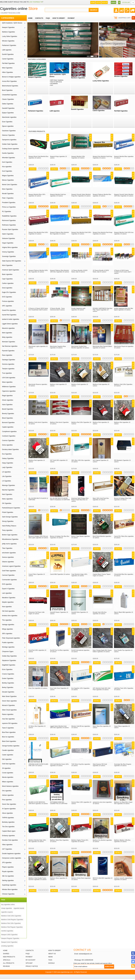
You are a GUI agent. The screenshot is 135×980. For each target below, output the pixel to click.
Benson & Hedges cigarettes (11, 77)
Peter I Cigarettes (8, 198)
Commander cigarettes (9, 580)
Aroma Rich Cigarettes (9, 81)
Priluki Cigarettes (8, 512)
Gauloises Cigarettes (9, 131)
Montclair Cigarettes (9, 342)
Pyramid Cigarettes (8, 351)
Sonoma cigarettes (8, 364)
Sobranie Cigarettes (9, 238)
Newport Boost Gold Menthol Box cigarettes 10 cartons (38, 157)
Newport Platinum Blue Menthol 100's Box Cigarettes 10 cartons (60, 271)
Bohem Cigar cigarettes (10, 535)
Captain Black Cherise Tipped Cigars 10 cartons (102, 575)
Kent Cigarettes (7, 162)
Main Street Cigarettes (9, 696)
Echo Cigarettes (7, 669)
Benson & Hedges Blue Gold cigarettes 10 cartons (123, 499)
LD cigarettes (6, 472)
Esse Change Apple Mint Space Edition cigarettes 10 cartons (102, 651)
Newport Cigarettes (8, 27)
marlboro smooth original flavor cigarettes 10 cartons (123, 879)
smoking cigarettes (7, 946)
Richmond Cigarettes (9, 220)
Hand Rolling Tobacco (9, 526)
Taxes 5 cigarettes (8, 728)
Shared (6, 954)
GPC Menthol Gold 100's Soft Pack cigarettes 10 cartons (102, 689)
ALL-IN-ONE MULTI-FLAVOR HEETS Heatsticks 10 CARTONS (60, 499)
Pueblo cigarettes (8, 643)
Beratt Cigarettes (8, 409)
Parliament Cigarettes (9, 45)
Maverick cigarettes (8, 328)
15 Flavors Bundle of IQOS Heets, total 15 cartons (101, 271)
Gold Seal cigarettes (9, 764)
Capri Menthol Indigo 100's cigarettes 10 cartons (79, 575)
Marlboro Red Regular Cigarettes (12, 927)
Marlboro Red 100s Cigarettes (11, 923)
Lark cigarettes (7, 593)
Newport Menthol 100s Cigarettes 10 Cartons (78, 157)
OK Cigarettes (7, 503)
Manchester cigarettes (9, 117)
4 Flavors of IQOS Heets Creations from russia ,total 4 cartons (123, 272)
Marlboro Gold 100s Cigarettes (11, 916)
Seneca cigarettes (8, 557)
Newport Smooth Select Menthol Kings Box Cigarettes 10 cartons (81, 195)
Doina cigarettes (7, 445)
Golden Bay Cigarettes (9, 656)
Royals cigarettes (8, 872)
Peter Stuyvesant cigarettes (11, 638)
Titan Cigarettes (7, 548)
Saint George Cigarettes (10, 517)
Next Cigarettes (7, 494)
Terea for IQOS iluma (56, 82)
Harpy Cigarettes (8, 463)
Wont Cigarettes (7, 265)
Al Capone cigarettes (9, 809)
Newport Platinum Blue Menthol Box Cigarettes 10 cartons (59, 233)
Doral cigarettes (7, 288)
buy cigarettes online (8, 905)
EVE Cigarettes (7, 297)
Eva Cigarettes (7, 454)
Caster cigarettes (8, 755)
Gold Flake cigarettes (9, 571)
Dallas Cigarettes (8, 104)
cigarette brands (19, 908)
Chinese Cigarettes (8, 894)
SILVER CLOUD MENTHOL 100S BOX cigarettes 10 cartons (38, 803)
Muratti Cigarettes (8, 194)
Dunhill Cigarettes (8, 54)
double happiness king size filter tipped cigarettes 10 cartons (124, 309)
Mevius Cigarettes (8, 180)
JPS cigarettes (7, 863)
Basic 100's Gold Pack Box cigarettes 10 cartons (101, 499)
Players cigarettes (8, 867)
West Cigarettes (7, 68)
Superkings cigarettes (9, 885)
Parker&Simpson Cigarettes (11, 508)
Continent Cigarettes (9, 436)
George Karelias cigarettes (11, 746)
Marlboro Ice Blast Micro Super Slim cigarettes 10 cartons (123, 803)
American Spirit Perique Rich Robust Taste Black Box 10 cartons (80, 500)
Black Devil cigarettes (9, 741)
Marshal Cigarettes (8, 490)
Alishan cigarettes (8, 795)
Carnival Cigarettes (8, 575)
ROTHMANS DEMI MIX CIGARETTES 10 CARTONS (59, 803)
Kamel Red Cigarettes (9, 315)
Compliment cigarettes (9, 432)
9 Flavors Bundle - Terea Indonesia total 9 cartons (57, 309)
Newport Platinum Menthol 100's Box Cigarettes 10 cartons (38, 271)
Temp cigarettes (7, 530)
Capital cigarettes (8, 427)
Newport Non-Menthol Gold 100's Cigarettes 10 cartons (81, 233)
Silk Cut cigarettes (8, 876)
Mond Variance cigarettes (10, 786)
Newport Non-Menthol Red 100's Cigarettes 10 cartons (38, 233)
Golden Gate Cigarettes (10, 144)
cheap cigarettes (7, 908)
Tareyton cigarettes (8, 369)
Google (51, 963)
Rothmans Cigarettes (9, 225)
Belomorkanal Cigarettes (10, 86)
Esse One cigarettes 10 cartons (38, 688)
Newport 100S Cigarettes (9, 935)
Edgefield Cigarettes (9, 665)
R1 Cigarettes (7, 212)
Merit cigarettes (7, 333)
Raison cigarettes (8, 714)
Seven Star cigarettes (9, 804)
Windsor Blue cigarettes (10, 889)
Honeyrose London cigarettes (12, 858)
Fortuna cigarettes (8, 301)
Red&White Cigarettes (9, 216)
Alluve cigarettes (7, 813)
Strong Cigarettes (8, 521)
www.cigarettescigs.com (65, 972)
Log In (98, 2)
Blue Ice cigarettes (8, 737)
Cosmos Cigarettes (8, 440)
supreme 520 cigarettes (10, 723)
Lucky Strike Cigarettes (10, 36)
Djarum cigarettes (8, 126)
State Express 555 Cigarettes (12, 261)
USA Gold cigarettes (9, 378)
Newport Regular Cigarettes (10, 938)
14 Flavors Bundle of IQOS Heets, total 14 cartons (79, 271)
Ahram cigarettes (8, 400)
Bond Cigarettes (7, 90)
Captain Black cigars (9, 831)
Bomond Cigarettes (8, 423)
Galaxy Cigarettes (8, 458)
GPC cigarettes (7, 306)
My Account (31, 960)
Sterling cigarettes (8, 880)
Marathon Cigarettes (9, 598)
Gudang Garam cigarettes (10, 149)
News (50, 957)
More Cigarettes (7, 189)
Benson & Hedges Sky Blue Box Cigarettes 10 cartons (60, 537)
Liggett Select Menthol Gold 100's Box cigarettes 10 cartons (59, 727)
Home (93, 2)
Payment (29, 957)
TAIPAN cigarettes (8, 818)
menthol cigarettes (7, 931)
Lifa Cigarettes (7, 476)
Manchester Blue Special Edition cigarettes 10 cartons (102, 347)
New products (9, 957)
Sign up (105, 2)
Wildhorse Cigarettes (9, 387)
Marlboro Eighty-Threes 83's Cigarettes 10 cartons (80, 841)
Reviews (6, 966)
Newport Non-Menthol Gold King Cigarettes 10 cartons (102, 157)
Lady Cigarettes (7, 467)
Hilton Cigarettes (7, 72)
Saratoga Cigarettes (9, 360)
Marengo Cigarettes (8, 485)
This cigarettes (7, 620)
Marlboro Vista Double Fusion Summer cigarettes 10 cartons (38, 879)
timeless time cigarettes (10, 616)
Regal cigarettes (7, 396)
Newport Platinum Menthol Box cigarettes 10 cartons (102, 195)
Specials (7, 960)
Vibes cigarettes (7, 845)
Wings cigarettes (7, 629)
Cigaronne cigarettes (9, 391)
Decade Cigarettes (8, 692)
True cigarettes (7, 373)
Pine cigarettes (7, 800)
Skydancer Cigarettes (9, 660)
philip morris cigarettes (9, 544)
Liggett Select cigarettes (10, 324)
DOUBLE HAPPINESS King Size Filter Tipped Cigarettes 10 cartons (103, 310)
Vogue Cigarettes (8, 243)
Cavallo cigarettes (8, 750)
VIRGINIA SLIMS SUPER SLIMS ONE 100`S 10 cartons (38, 765)
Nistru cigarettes (7, 499)
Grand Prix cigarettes (9, 310)
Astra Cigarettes (7, 405)
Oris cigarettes (7, 791)
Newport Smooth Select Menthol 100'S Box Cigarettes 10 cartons (124, 195)
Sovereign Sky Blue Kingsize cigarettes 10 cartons (123, 765)
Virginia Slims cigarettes (10, 247)
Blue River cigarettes (9, 732)
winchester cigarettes (9, 553)
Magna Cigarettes (8, 176)
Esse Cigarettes (7, 122)
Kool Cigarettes (7, 171)
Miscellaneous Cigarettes (10, 539)
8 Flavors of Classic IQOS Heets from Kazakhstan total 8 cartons (38, 309)
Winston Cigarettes (8, 41)
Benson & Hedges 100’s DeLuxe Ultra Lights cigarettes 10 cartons (38, 537)
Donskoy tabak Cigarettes (10, 449)
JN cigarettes (6, 768)
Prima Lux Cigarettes (9, 207)
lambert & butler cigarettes (11, 319)
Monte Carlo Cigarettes (10, 185)
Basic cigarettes (7, 274)
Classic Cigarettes (8, 99)
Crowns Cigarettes (8, 674)
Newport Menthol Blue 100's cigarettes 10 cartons (37, 195)
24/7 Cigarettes (7, 849)
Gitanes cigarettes (8, 562)
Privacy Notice (32, 966)
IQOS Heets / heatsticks (57, 80)
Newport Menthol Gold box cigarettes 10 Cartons (58, 195)
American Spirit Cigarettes (11, 270)
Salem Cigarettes (8, 234)
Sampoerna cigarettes (9, 140)
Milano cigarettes (8, 782)
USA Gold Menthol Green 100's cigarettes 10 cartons (59, 765)
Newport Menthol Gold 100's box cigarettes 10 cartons (124, 233)
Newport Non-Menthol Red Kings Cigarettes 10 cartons (103, 233)
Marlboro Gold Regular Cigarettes (12, 920)
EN (112, 2)
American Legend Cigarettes (11, 566)
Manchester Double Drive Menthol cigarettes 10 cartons (80, 347)
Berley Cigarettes (8, 687)
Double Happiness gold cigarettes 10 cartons (78, 309)
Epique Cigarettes (8, 113)
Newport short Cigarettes (9, 942)
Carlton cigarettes (8, 283)
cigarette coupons (7, 912)
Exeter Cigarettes (8, 678)
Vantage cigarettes (8, 625)
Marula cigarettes (8, 777)
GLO (52, 85)
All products (9, 963)
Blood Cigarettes (7, 418)
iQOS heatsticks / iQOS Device (12, 23)
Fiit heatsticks (54, 84)
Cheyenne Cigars (8, 652)
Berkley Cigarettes (8, 683)
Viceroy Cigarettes (8, 252)
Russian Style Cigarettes (10, 229)
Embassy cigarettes (8, 836)
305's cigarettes (7, 634)
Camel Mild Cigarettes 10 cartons (60, 574)
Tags (50, 960)
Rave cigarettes (7, 355)
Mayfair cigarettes (8, 602)
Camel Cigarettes (8, 59)
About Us (52, 954)
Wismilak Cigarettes (9, 158)
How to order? (54, 951)
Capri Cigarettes (7, 279)
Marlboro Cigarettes (8, 32)
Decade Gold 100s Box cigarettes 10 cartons (100, 613)
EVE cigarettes (7, 584)
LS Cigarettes (7, 481)
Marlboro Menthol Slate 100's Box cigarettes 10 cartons (37, 841)
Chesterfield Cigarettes (9, 95)
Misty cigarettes (7, 337)
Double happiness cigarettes (11, 854)
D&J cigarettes (7, 759)
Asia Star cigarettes (8, 719)
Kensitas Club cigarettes (10, 840)
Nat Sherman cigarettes (10, 346)
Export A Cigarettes (8, 589)
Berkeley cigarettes (8, 822)
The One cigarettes (8, 827)
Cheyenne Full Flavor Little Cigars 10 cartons (37, 613)
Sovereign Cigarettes (9, 256)
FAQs (28, 954)
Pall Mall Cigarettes (8, 63)
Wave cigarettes (7, 382)
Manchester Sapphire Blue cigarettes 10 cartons (58, 347)
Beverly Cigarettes (8, 414)
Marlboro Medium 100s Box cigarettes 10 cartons (122, 841)
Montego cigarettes (8, 647)
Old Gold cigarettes (8, 611)
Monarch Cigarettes (8, 705)
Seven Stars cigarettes (9, 701)
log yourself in (36, 2)
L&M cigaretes (7, 50)
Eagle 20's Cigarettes (9, 292)
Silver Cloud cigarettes (9, 710)
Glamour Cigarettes (8, 135)
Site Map (29, 963)
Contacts (30, 951)
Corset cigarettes (8, 773)
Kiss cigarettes (7, 167)
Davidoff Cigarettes (8, 108)
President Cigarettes (9, 203)
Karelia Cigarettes (8, 153)
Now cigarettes (7, 607)
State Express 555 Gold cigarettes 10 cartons (100, 765)
